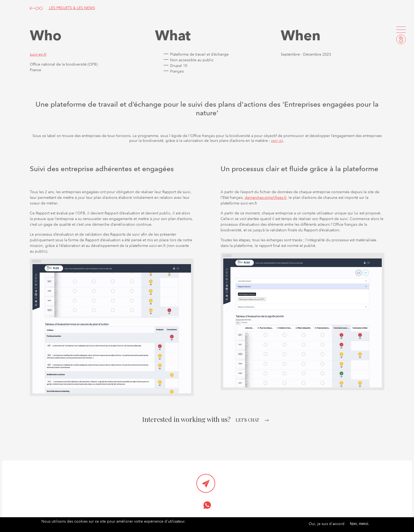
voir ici (277, 141)
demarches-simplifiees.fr (266, 197)
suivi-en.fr (38, 54)
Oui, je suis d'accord (327, 524)
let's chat (247, 420)
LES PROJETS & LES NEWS (62, 8)
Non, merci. (359, 524)
